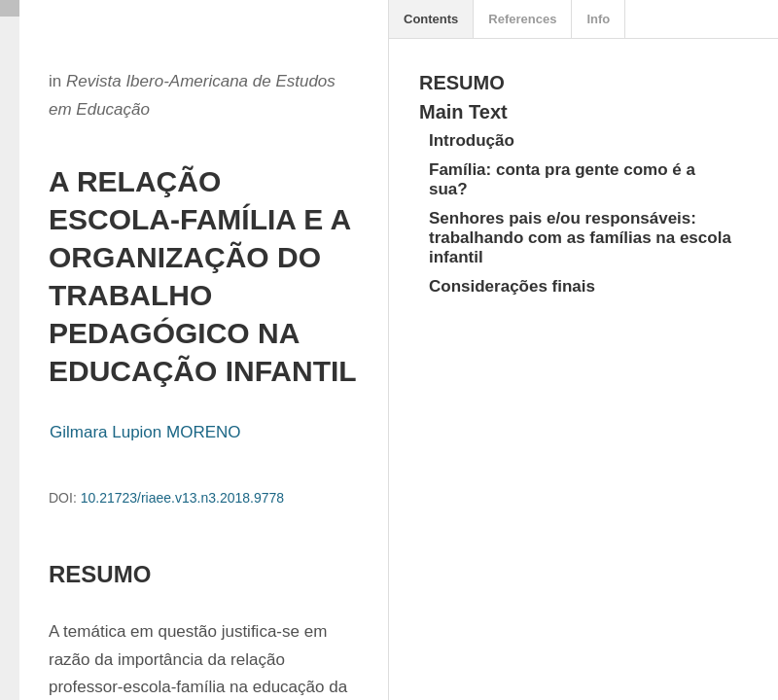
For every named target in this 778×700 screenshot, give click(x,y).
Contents (431, 19)
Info (598, 19)
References (522, 19)
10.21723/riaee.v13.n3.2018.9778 (182, 498)
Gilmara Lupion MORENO (145, 432)
